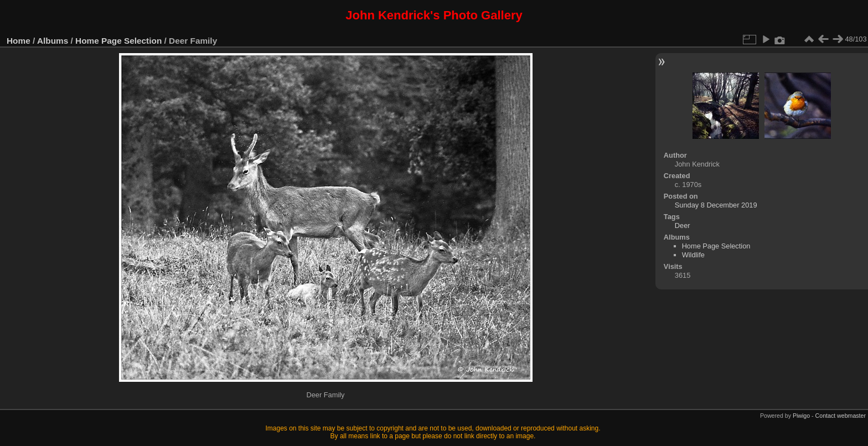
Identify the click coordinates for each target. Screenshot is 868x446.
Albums (53, 41)
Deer (683, 225)
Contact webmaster (841, 416)
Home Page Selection (118, 41)
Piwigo (801, 416)
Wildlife (693, 255)
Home (19, 41)
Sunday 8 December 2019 (716, 205)
